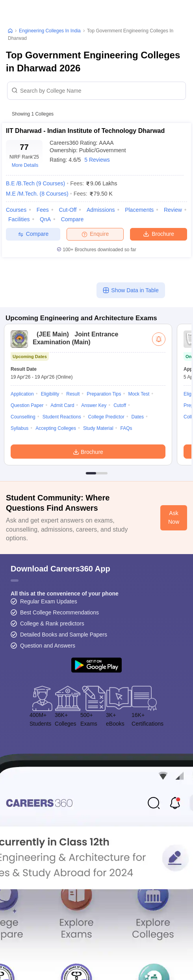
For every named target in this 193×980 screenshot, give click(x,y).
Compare (72, 219)
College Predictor (106, 417)
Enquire (95, 234)
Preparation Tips (104, 394)
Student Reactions (62, 417)
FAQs (126, 428)
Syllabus (19, 428)
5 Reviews (97, 160)
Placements (139, 210)
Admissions (101, 210)
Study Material (98, 428)
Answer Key (94, 405)
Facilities (19, 219)
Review (173, 210)
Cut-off (68, 210)
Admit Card (62, 405)
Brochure (159, 233)
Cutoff (120, 405)
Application (22, 394)
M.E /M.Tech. (37, 194)
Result (73, 394)
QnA (45, 219)
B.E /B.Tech (35, 183)
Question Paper (27, 405)
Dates (138, 417)
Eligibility (50, 394)
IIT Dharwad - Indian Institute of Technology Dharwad (85, 131)
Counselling (23, 417)
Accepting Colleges (56, 428)
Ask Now (174, 517)
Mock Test (139, 394)
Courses (16, 210)
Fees (43, 210)
